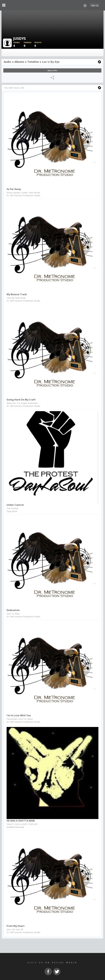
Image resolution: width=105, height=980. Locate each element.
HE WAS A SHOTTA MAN (21, 821)
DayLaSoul (12, 511)
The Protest (12, 508)
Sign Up (95, 5)
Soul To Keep (13, 614)
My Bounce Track (17, 294)
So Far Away (14, 189)
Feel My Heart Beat (16, 298)
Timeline (33, 62)
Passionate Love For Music (20, 719)
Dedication (13, 610)
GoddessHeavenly (15, 827)
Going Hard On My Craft (21, 400)
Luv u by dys (51, 62)
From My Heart (16, 926)
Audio (7, 62)
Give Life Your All (15, 929)
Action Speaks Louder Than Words (23, 193)
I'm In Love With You (19, 715)
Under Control (15, 505)
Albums (19, 62)
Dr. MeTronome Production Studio (23, 195)
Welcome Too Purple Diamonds (22, 403)
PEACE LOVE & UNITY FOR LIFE (22, 824)
